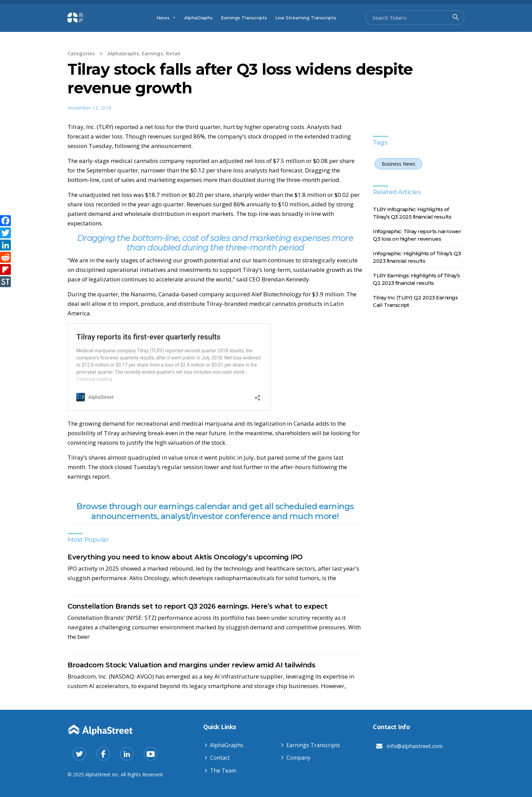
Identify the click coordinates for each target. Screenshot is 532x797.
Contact (220, 758)
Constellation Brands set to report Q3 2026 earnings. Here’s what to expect (197, 606)
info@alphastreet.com (414, 746)
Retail (173, 53)
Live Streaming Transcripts (306, 18)
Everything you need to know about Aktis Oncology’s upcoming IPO (185, 557)
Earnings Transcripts (244, 18)
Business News (398, 164)
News (166, 18)
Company (298, 758)
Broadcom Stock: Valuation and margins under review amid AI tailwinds (191, 665)
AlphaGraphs (198, 18)
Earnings (153, 53)
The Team (223, 771)
